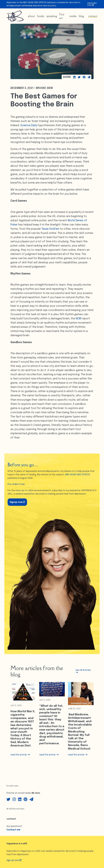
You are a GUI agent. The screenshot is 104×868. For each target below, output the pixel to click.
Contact (93, 16)
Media (73, 16)
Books (41, 16)
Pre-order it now (16, 484)
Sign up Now (14, 860)
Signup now (17, 502)
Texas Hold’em (50, 229)
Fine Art (62, 16)
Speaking (52, 16)
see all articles (83, 671)
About (31, 16)
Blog (81, 16)
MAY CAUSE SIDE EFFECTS (77, 475)
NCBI (78, 319)
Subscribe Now (92, 4)
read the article (20, 755)
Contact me (13, 830)
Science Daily (29, 125)
